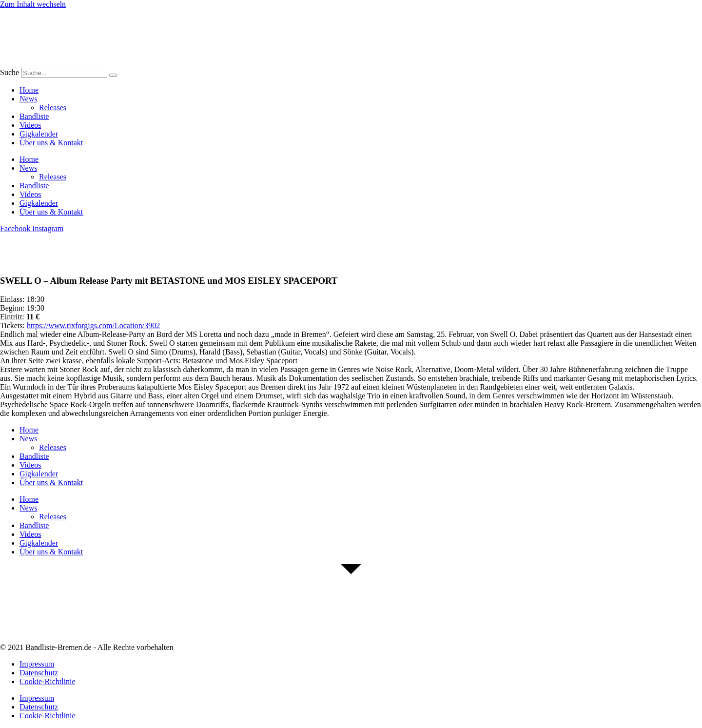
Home (29, 90)
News (28, 99)
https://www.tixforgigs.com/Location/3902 (93, 325)
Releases (53, 108)
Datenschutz (39, 673)
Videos (30, 125)
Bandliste (34, 116)
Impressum (37, 664)
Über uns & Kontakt (51, 143)
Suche (10, 72)
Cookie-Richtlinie (48, 681)
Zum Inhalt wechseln (33, 4)
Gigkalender (39, 134)
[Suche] (113, 75)
